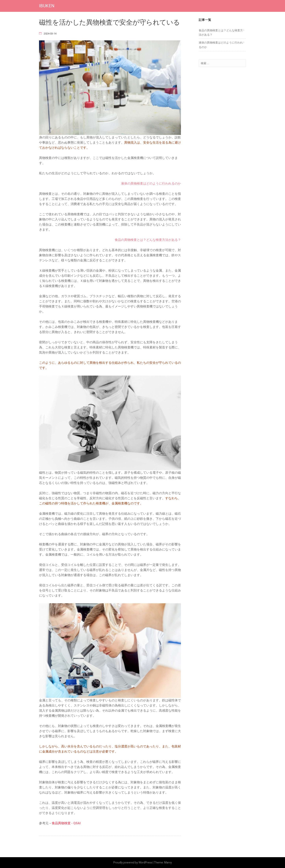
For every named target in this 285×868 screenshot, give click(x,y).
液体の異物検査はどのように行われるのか (151, 183)
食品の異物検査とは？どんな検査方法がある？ (148, 240)
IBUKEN (47, 6)
